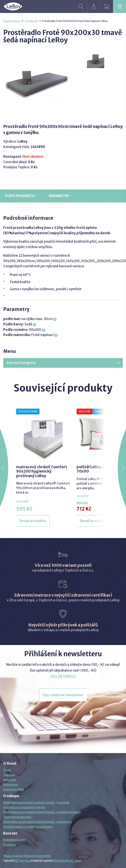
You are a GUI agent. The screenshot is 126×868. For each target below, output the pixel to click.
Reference (11, 785)
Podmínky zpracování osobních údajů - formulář (36, 803)
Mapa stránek (13, 856)
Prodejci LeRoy (13, 789)
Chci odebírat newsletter (63, 695)
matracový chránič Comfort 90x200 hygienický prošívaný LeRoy (42, 471)
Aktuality (9, 780)
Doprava (9, 775)
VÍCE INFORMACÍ (63, 676)
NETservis (21, 861)
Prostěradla (31, 21)
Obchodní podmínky (17, 817)
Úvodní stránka (12, 21)
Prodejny (9, 845)
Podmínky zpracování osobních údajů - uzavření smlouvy (42, 812)
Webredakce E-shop (67, 861)
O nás (7, 770)
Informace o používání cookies (24, 807)
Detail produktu (33, 521)
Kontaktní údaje (14, 840)
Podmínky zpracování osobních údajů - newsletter (38, 822)
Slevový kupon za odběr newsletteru (28, 827)
